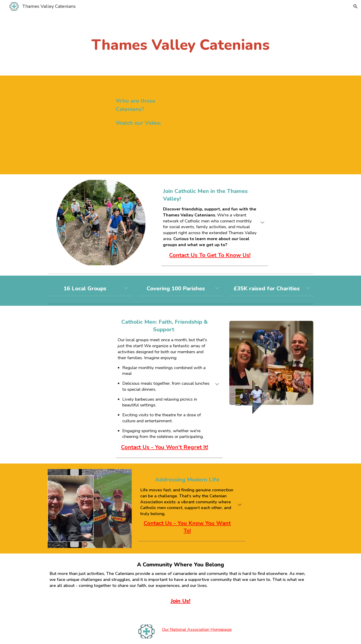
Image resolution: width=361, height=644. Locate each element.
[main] (180, 38)
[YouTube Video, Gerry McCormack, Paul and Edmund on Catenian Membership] (249, 125)
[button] (355, 6)
